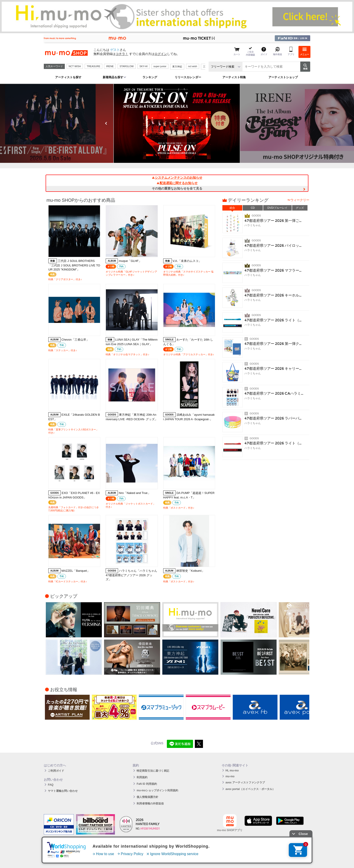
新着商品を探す (113, 77)
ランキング (150, 77)
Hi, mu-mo (232, 771)
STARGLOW (127, 66)
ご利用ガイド (56, 771)
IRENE (110, 66)
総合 (232, 208)
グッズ (300, 208)
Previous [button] (106, 123)
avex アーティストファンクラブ (245, 783)
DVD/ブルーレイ (278, 208)
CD (253, 208)
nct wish (193, 66)
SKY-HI (144, 66)
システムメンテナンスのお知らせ (177, 178)
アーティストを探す (68, 77)
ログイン (161, 54)
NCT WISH (75, 66)
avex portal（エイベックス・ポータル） (250, 789)
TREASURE (93, 66)
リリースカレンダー (188, 77)
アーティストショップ (283, 77)
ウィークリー (300, 200)
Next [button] (248, 123)
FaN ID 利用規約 (147, 784)
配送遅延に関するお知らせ (177, 183)
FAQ (51, 785)
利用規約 (142, 777)
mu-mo (230, 776)
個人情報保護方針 (147, 797)
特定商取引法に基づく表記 (153, 771)
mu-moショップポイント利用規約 (157, 790)
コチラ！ (122, 54)
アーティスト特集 (234, 77)
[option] (177, 123)
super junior (160, 66)
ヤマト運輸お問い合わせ (63, 791)
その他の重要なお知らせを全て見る (177, 188)
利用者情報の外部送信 (150, 804)
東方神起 (177, 66)
